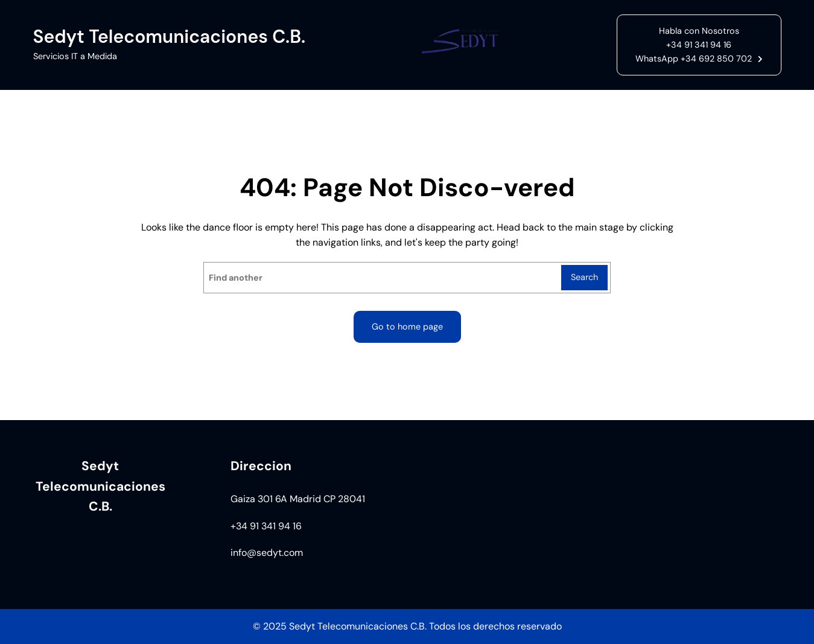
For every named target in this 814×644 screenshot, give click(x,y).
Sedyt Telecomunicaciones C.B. (170, 37)
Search (584, 277)
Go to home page (407, 327)
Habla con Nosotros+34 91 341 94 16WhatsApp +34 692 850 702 (694, 45)
